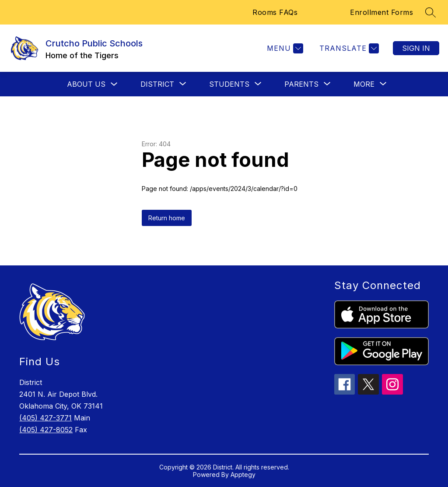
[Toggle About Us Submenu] (114, 84)
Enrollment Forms (381, 12)
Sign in (416, 48)
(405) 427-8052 (46, 430)
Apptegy (243, 475)
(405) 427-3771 (45, 418)
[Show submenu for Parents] (301, 84)
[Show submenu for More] (364, 84)
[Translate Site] (348, 48)
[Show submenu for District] (157, 84)
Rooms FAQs (275, 12)
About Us (86, 84)
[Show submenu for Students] (229, 84)
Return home (167, 218)
